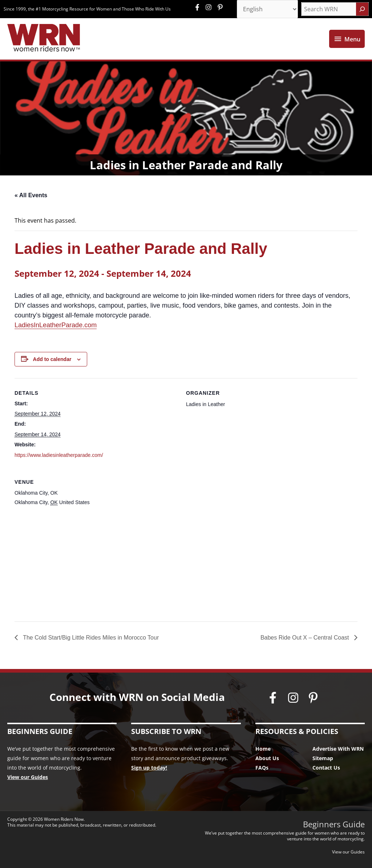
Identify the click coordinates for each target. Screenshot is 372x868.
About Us (267, 758)
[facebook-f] (199, 7)
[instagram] (210, 7)
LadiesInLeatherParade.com (56, 325)
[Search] (362, 9)
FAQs (262, 768)
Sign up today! (149, 768)
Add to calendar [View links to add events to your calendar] (52, 359)
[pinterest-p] (221, 7)
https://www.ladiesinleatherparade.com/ (59, 455)
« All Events (31, 195)
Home (263, 749)
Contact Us (326, 768)
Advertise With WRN (338, 749)
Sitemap (323, 758)
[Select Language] (267, 9)
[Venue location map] (186, 563)
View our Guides (28, 777)
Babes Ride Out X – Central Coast (306, 638)
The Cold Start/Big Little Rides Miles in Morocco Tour (90, 638)
